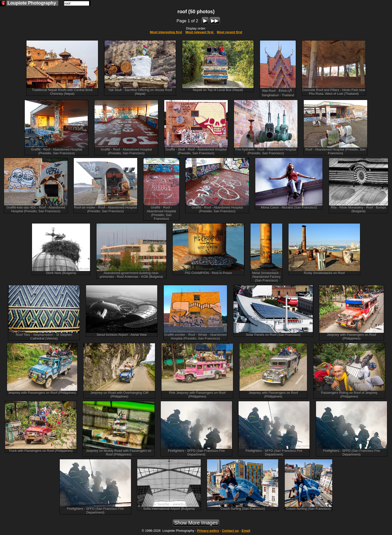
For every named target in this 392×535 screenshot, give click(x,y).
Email (246, 531)
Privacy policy (208, 531)
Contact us (230, 531)
